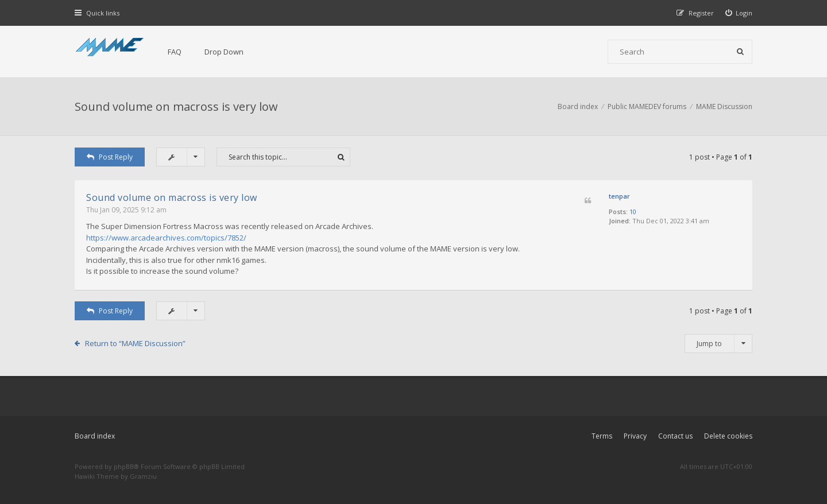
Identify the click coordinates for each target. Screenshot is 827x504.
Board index (95, 436)
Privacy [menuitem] (635, 436)
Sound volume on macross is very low (176, 106)
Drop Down (224, 52)
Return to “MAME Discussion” (135, 343)
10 (633, 212)
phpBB (124, 466)
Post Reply (110, 157)
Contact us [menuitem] (675, 436)
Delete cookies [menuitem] (728, 436)
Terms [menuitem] (602, 436)
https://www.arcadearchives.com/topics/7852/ (166, 238)
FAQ (175, 52)
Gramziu (143, 476)
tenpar (619, 196)
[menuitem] (739, 13)
